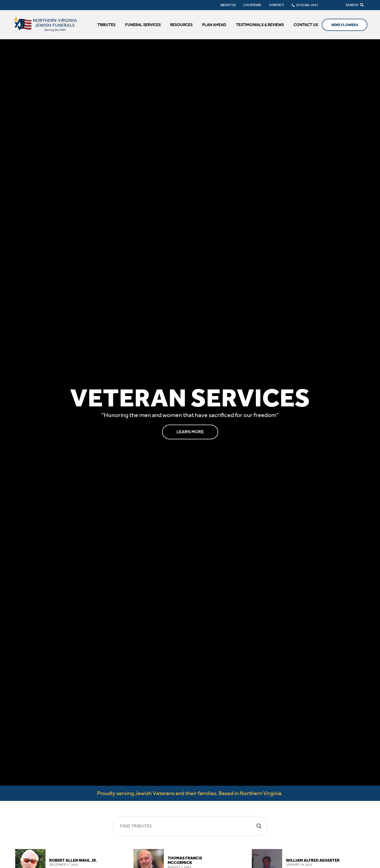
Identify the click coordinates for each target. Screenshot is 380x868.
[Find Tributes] (190, 826)
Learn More (190, 432)
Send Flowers (345, 25)
